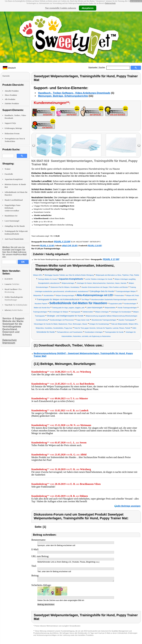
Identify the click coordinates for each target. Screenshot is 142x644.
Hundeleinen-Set (11, 216)
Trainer (8, 169)
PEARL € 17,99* (111, 259)
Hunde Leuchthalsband (14, 200)
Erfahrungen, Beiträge (13, 128)
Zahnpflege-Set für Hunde (15, 226)
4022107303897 (82, 242)
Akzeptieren (88, 8)
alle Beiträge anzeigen (129, 506)
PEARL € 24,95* (95, 246)
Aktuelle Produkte (12, 91)
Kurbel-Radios (14, 310)
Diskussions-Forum (12, 134)
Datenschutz (110, 3)
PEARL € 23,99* (62, 241)
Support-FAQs (10, 123)
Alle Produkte (10, 99)
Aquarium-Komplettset (14, 179)
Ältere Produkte (11, 95)
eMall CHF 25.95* (70, 246)
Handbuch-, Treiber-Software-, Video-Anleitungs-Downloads (74, 93)
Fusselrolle (9, 174)
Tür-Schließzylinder (16, 305)
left (34, 145)
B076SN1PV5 (95, 242)
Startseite (93, 68)
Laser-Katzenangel (12, 221)
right (139, 145)
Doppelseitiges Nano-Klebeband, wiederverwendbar (13, 208)
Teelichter (12, 284)
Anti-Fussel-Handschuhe (14, 239)
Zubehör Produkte (12, 104)
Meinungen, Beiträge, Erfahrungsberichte (63, 96)
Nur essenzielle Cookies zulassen (60, 8)
